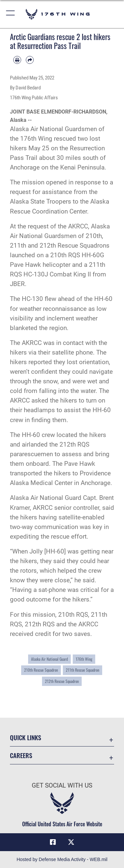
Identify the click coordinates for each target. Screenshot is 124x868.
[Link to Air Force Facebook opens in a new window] (53, 842)
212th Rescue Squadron (62, 681)
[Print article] (17, 60)
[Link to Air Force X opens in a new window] (71, 842)
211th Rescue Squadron (83, 670)
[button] (11, 14)
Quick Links (25, 737)
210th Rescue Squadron (41, 670)
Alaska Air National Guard (49, 659)
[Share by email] (30, 60)
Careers (21, 755)
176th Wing (84, 659)
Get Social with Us (62, 785)
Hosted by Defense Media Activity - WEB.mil (62, 859)
